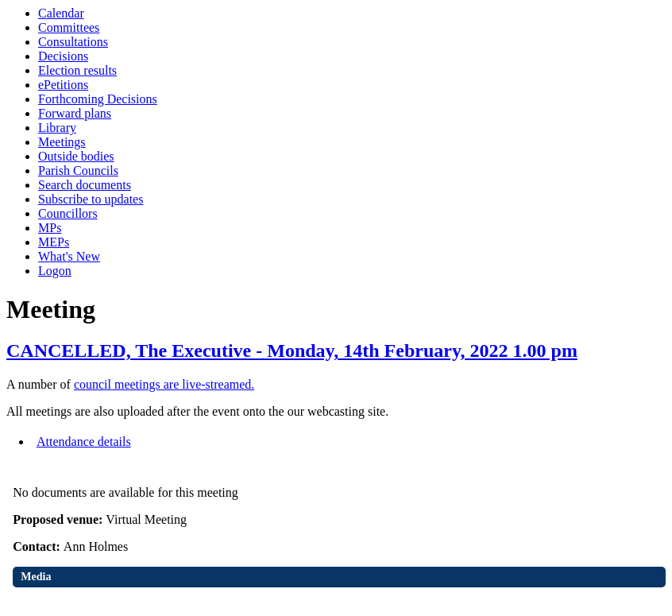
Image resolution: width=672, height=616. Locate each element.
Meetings (62, 142)
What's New (69, 256)
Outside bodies (76, 156)
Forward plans (75, 113)
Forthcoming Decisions (98, 99)
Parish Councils (78, 170)
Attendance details (84, 442)
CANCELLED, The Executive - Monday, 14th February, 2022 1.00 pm (292, 351)
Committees (69, 27)
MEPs (54, 242)
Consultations (73, 42)
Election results (77, 70)
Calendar (61, 13)
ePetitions (63, 85)
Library (57, 128)
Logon (55, 271)
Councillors (68, 213)
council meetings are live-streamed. (164, 384)
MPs (50, 228)
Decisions (63, 56)
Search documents (85, 185)
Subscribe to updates (91, 199)
